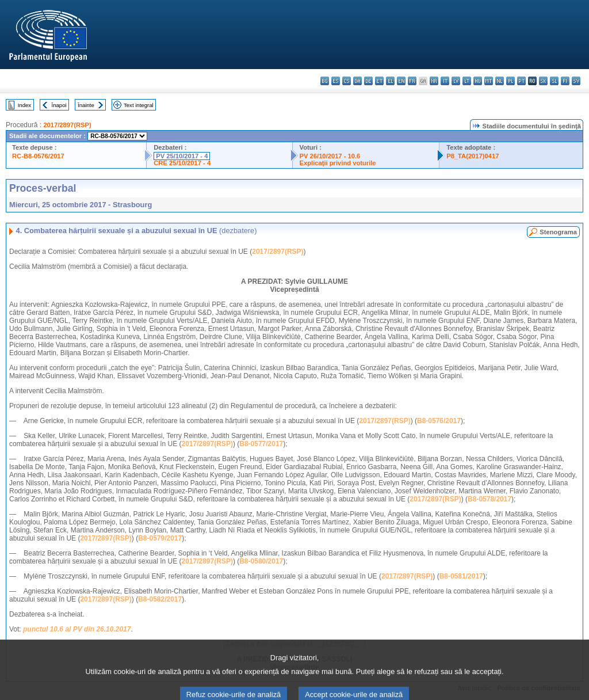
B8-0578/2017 (489, 499)
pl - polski (510, 81)
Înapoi (59, 105)
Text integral (139, 105)
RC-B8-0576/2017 (38, 156)
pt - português (521, 81)
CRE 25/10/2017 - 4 (182, 163)
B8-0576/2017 (439, 421)
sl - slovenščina (554, 81)
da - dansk (357, 81)
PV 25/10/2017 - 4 (182, 156)
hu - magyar (478, 81)
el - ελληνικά (390, 81)
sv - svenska (576, 81)
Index (24, 105)
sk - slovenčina (543, 81)
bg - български (325, 81)
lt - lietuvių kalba (467, 81)
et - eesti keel (379, 81)
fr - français (412, 81)
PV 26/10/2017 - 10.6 (330, 156)
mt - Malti (489, 81)
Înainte (86, 105)
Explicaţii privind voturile (338, 163)
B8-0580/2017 (261, 561)
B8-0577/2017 (261, 444)
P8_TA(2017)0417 (473, 156)
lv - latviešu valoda (456, 81)
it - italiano (445, 81)
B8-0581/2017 (461, 576)
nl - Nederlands (500, 81)
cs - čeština (347, 81)
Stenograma (558, 232)
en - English (401, 81)
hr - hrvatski (434, 81)
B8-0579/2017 (160, 538)
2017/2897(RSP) (67, 125)
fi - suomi (565, 81)
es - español (336, 81)
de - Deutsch (368, 81)
